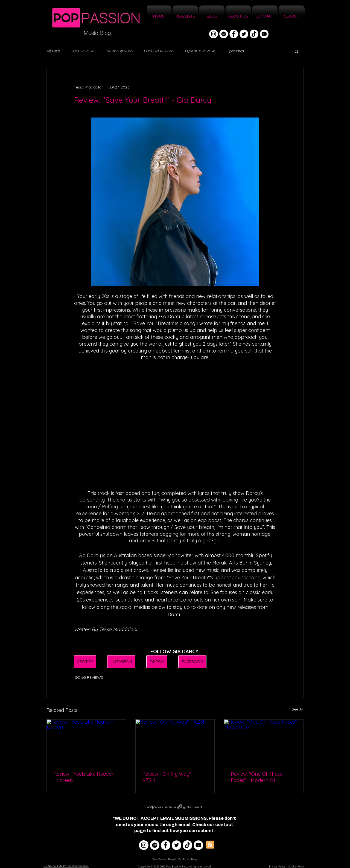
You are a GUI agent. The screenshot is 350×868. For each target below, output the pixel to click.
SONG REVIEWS (83, 51)
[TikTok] (254, 34)
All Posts (53, 51)
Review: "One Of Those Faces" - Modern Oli (257, 777)
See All (298, 709)
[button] (297, 51)
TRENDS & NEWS (119, 51)
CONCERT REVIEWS (159, 51)
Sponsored (235, 51)
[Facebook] (234, 34)
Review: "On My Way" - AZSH (168, 777)
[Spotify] (224, 34)
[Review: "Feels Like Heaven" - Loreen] (86, 742)
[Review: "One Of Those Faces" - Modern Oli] (264, 742)
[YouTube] (264, 34)
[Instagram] (214, 34)
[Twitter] (244, 34)
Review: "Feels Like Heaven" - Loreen (85, 777)
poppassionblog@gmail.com (175, 806)
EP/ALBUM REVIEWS (201, 51)
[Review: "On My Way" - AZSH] (175, 742)
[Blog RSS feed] (210, 845)
